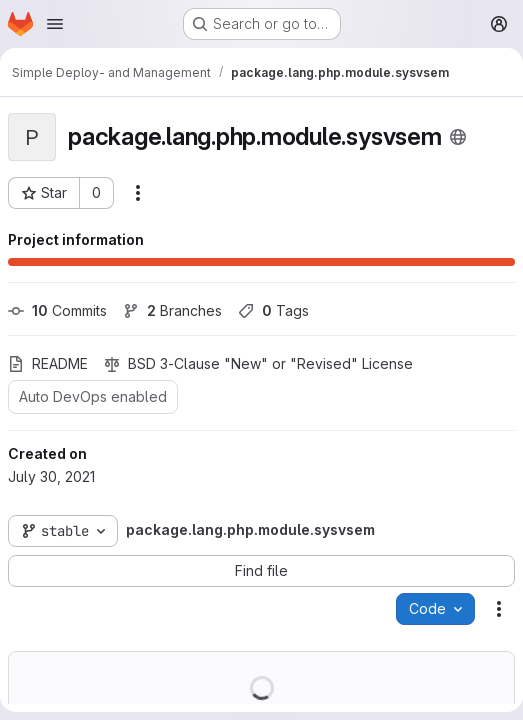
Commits (57, 310)
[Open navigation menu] (55, 24)
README (48, 363)
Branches (172, 310)
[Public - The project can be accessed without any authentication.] (458, 137)
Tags (273, 310)
